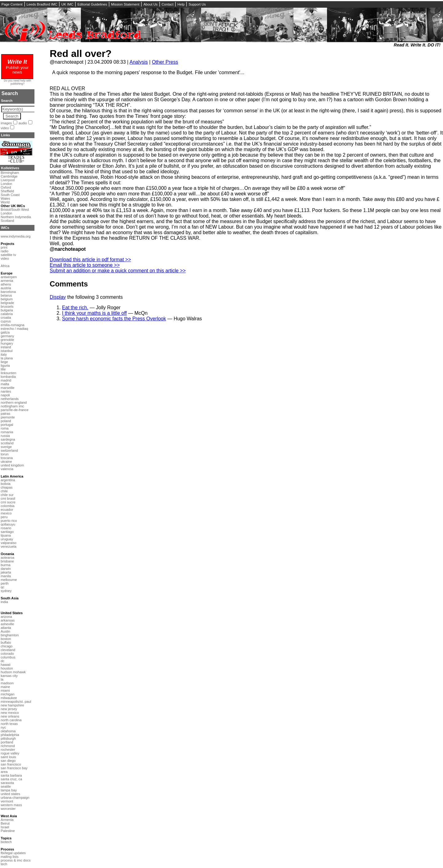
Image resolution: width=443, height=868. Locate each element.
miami (5, 690)
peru (4, 517)
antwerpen (9, 277)
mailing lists (10, 857)
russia (5, 436)
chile (4, 491)
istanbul (7, 351)
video (5, 128)
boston (6, 639)
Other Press (165, 62)
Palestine (8, 831)
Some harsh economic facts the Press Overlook (114, 319)
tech (4, 864)
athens (6, 284)
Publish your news (17, 67)
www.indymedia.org (16, 236)
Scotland (7, 221)
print (4, 247)
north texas (9, 724)
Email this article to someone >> (85, 265)
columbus (8, 657)
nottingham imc (12, 406)
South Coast (10, 195)
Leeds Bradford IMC (42, 4)
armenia (7, 281)
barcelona (8, 292)
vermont (7, 801)
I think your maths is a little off (94, 313)
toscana (7, 458)
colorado (7, 654)
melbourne (9, 580)
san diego (8, 761)
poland (6, 421)
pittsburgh (8, 738)
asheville (7, 624)
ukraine (6, 462)
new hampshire (12, 705)
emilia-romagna (12, 325)
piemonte (8, 417)
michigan (8, 694)
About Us (150, 4)
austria (6, 288)
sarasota (7, 783)
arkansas (8, 620)
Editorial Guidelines (92, 4)
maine (5, 687)
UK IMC (67, 4)
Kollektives (10, 168)
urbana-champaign (15, 798)
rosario (6, 528)
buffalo (6, 642)
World (5, 202)
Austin (5, 631)
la (2, 679)
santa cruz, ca (11, 779)
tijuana (6, 535)
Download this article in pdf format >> (90, 260)
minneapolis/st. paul (16, 702)
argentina (8, 480)
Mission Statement (125, 4)
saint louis (8, 757)
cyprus (6, 321)
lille (3, 369)
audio (23, 123)
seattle (6, 786)
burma (6, 565)
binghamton (10, 635)
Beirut (5, 823)
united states (10, 794)
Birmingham (10, 173)
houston (7, 668)
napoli (5, 395)
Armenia (7, 820)
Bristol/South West (15, 210)
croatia (6, 318)
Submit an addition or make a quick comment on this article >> (118, 271)
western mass (11, 805)
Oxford (6, 187)
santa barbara (11, 775)
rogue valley (10, 753)
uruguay (7, 539)
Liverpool (8, 180)
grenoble (7, 340)
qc (2, 587)
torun (5, 454)
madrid (6, 380)
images (6, 123)
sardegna (8, 439)
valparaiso (8, 543)
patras (5, 414)
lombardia (8, 377)
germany (7, 336)
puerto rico (9, 521)
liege (4, 362)
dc (2, 661)
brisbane (7, 561)
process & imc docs (16, 860)
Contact (168, 4)
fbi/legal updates (13, 853)
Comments (69, 284)
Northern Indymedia (16, 217)
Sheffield (7, 191)
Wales (5, 198)
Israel (5, 827)
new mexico (10, 713)
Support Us (197, 4)
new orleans (10, 716)
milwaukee (9, 698)
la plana (7, 358)
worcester (8, 809)
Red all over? (81, 54)
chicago (7, 646)
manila (6, 576)
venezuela (8, 546)
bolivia (6, 484)
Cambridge (9, 176)
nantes (6, 391)
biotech (6, 842)
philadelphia (10, 735)
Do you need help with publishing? (18, 82)
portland (7, 742)
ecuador (7, 510)
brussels (7, 306)
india (4, 602)
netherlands (10, 399)
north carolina (11, 720)
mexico (6, 513)
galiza (5, 332)
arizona (6, 617)
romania (7, 432)
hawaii (6, 665)
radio (4, 251)
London (6, 184)
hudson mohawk (13, 672)
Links (5, 135)
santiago (7, 532)
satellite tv (8, 255)
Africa (5, 266)
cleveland (8, 650)
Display (58, 297)
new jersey (9, 709)
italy (4, 354)
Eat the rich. (75, 308)
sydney (6, 591)
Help (181, 4)
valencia (7, 469)
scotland (7, 443)
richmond (8, 746)
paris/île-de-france (14, 410)
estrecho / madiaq (14, 329)
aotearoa (7, 558)
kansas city (9, 676)
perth (5, 583)
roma (5, 428)
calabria (7, 314)
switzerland (9, 450)
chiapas (7, 487)
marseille (8, 388)
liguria (5, 366)
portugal (7, 425)
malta (5, 384)
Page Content (12, 4)
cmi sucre (8, 502)
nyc (3, 727)
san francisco (11, 764)
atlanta (6, 628)
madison (7, 683)
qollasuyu (8, 524)
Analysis (139, 62)
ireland (6, 347)
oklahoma (8, 731)
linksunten (8, 373)
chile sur (7, 495)
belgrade (7, 303)
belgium (7, 299)
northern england (14, 402)
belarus (6, 295)
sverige (6, 447)
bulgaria (7, 310)
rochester (8, 750)
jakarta (6, 572)
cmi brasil (8, 498)
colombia (8, 506)
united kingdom (12, 465)
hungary (7, 343)
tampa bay (9, 790)
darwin (6, 569)
